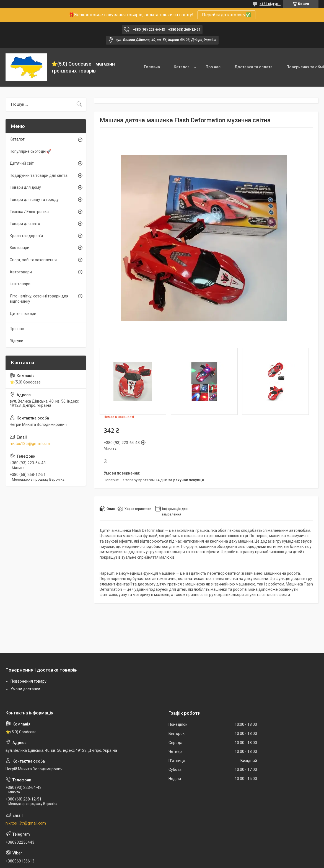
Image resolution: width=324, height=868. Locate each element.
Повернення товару (28, 681)
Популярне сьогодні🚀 (30, 151)
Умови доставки (25, 689)
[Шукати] (79, 104)
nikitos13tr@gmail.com (30, 444)
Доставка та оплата (253, 67)
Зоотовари (20, 248)
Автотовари (21, 272)
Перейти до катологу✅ (226, 15)
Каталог (182, 67)
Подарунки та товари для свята (39, 175)
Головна (152, 67)
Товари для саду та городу (34, 199)
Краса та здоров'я (26, 236)
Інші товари (20, 284)
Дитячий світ (22, 163)
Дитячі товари (23, 313)
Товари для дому (25, 187)
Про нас (213, 67)
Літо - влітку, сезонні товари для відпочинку (39, 299)
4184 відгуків (270, 4)
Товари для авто (25, 224)
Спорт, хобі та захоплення (33, 260)
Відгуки (16, 341)
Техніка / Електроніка (29, 212)
